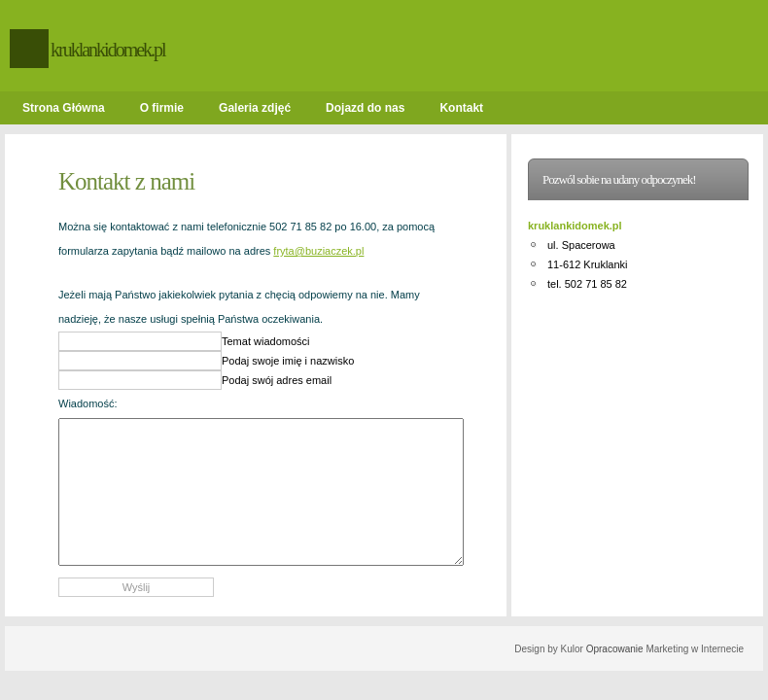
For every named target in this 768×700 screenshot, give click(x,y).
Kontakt (461, 108)
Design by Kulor (549, 649)
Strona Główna (64, 108)
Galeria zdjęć (255, 108)
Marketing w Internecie (695, 649)
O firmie (162, 108)
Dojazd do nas (365, 108)
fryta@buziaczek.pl (318, 251)
